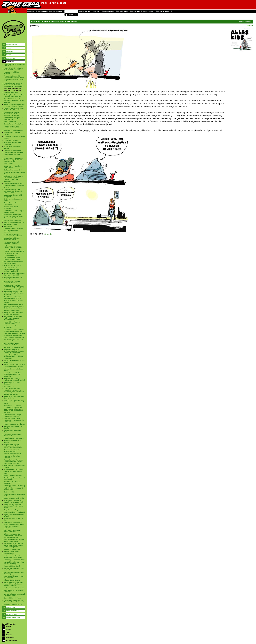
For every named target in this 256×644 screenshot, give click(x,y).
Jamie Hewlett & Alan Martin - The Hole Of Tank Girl (14, 274)
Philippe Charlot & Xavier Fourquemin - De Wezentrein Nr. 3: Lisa (14, 420)
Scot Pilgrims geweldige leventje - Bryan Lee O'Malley (14, 501)
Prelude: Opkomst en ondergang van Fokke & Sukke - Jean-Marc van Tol (13, 446)
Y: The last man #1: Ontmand (14, 588)
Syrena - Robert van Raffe (13, 522)
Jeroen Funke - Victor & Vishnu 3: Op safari (12, 282)
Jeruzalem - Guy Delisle (12, 289)
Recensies (10, 62)
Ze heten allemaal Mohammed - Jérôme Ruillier (14, 595)
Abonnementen (11, 640)
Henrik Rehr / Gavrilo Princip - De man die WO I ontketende (14, 251)
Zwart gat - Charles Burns (13, 604)
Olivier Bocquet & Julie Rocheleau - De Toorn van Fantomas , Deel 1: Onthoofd (14, 390)
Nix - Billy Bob (9, 386)
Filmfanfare (8, 226)
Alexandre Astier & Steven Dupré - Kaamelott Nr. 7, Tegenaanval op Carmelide (13, 85)
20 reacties (48, 234)
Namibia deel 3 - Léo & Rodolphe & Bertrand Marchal (14, 379)
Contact (9, 635)
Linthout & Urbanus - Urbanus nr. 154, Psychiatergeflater (14, 335)
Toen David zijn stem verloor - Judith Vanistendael (14, 540)
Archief (9, 48)
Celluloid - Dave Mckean (12, 150)
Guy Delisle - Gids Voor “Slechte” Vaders (12, 239)
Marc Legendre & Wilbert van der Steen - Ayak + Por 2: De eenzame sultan (14, 339)
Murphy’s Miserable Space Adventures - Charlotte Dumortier (13, 375)
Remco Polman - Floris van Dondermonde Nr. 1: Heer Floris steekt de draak (13, 462)
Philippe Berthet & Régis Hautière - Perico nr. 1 (12, 415)
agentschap (165, 11)
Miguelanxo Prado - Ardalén (14, 367)
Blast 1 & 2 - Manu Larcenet (14, 130)
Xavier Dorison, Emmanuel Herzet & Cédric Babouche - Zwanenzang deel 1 (14, 584)
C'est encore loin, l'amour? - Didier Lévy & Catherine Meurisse (14, 154)
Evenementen (11, 58)
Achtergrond (11, 607)
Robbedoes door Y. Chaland (14, 469)
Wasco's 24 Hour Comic (12, 566)
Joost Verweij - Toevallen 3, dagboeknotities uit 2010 (13, 298)
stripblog (72, 15)
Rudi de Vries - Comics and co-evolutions (13, 489)
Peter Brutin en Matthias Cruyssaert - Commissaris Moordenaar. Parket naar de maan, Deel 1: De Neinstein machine (14, 409)
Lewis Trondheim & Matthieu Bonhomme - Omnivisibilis (14, 331)
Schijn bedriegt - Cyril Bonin (14, 498)
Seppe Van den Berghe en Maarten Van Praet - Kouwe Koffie (13, 506)
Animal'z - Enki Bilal (11, 93)
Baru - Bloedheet (10, 122)
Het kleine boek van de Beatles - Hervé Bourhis (12, 259)
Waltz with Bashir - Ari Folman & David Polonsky (14, 563)
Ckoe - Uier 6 (8, 164)
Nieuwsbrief (10, 638)
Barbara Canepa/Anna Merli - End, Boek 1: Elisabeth (14, 109)
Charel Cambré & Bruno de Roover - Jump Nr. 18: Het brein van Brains (13, 160)
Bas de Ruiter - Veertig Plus (14, 124)
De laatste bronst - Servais (13, 183)
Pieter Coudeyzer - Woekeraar (14, 424)
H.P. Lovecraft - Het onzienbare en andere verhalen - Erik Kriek (12, 269)
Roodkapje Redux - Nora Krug (14, 486)
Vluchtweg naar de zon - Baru (14, 560)
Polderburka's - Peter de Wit (14, 438)
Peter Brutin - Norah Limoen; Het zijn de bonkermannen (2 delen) (14, 402)
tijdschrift (150, 11)
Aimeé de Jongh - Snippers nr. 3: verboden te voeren (13, 69)
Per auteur (10, 51)
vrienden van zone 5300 (91, 11)
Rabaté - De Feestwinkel (12, 454)
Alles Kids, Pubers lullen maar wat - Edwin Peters (12, 90)
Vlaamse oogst (9, 554)
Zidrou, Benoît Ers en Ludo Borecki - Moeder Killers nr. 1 (14, 601)
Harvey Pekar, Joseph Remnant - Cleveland (12, 243)
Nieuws (9, 55)
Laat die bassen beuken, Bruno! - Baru (12, 327)
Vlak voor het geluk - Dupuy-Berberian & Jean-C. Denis (14, 557)
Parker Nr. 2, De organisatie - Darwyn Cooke (14, 397)
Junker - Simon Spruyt (12, 310)
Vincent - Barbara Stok (12, 549)
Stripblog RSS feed (13, 618)
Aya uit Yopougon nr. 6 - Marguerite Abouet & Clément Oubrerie (14, 100)
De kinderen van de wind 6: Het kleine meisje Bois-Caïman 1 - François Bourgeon (13, 179)
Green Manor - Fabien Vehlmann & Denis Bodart (13, 235)
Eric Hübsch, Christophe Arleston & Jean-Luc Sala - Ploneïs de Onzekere (13, 216)
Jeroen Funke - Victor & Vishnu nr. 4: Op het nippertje (14, 286)
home (33, 11)
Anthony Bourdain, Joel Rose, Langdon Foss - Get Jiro (14, 96)
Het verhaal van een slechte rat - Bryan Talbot (14, 262)
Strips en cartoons (13, 611)
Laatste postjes (12, 45)
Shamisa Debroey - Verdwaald (14, 512)
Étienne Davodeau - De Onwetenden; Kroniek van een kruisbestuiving (13, 536)
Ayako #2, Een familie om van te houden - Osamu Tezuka (14, 105)
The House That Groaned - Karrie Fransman (13, 531)
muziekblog (58, 11)
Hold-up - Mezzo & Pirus (12, 266)
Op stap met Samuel (11, 394)
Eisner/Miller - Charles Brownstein (12, 208)
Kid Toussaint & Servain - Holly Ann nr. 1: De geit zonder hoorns (13, 318)
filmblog (44, 11)
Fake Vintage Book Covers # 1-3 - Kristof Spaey (14, 223)
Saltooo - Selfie (9, 492)
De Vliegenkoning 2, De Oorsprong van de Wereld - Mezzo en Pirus (13, 191)
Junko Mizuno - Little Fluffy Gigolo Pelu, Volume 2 (13, 313)
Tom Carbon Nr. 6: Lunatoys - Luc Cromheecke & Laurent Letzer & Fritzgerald (14, 545)
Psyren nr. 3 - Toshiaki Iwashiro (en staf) (12, 451)
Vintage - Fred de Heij (11, 551)
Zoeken (9, 627)
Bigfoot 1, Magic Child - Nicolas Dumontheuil (12, 127)
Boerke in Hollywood (11, 140)
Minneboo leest (12, 614)
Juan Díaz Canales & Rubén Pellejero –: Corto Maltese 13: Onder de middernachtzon (14, 306)
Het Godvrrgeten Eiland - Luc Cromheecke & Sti (14, 255)
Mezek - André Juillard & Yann (14, 364)
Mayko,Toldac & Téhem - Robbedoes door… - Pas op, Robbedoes (14, 357)
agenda (137, 11)
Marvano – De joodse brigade (14, 347)
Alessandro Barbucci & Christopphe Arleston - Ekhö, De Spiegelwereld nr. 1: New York (14, 78)
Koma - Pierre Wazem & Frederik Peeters (12, 323)
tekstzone (124, 11)
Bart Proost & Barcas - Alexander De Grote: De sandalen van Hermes (12, 114)
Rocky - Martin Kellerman (13, 476)
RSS (8, 632)
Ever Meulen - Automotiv (12, 220)
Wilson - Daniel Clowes (12, 580)
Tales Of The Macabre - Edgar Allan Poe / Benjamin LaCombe (14, 526)
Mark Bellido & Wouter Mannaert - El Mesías (12, 344)
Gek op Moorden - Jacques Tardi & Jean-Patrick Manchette (13, 230)
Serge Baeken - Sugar (12, 510)
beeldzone (110, 11)
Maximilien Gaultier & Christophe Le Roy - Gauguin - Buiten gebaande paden (14, 351)
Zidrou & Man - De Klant (12, 598)
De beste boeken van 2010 (13, 170)
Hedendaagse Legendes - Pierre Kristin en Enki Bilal (13, 247)
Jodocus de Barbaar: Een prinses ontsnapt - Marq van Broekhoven (14, 293)
